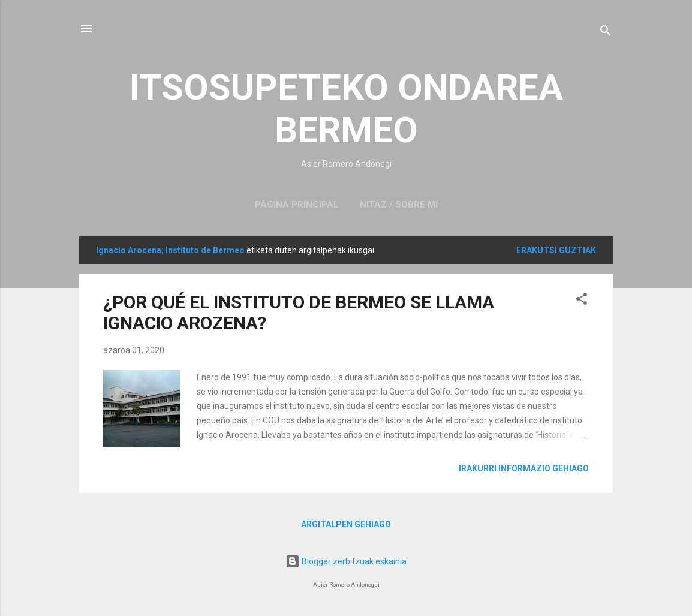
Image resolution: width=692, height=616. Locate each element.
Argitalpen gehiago (346, 524)
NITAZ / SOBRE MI (399, 205)
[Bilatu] (606, 33)
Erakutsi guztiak (556, 250)
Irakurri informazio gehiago (524, 468)
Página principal (297, 205)
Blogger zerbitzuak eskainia (346, 561)
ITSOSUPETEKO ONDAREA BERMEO (346, 109)
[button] (582, 301)
